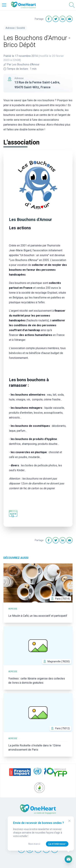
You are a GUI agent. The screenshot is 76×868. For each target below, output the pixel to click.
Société (21, 28)
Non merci (34, 844)
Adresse (10, 28)
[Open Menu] (4, 5)
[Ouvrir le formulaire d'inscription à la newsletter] (68, 859)
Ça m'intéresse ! (57, 844)
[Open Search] (72, 5)
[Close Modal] (69, 821)
